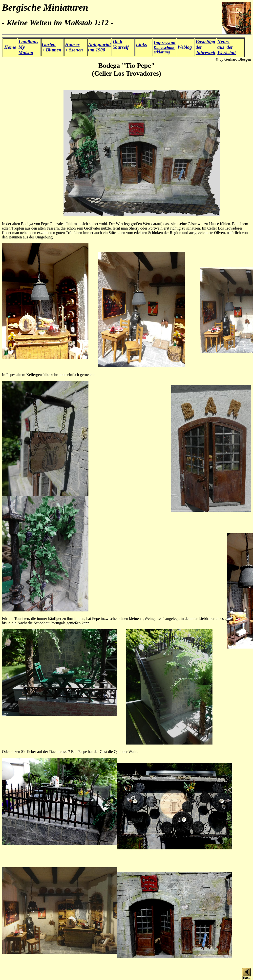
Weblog (185, 47)
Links (141, 44)
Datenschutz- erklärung (165, 47)
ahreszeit (207, 53)
